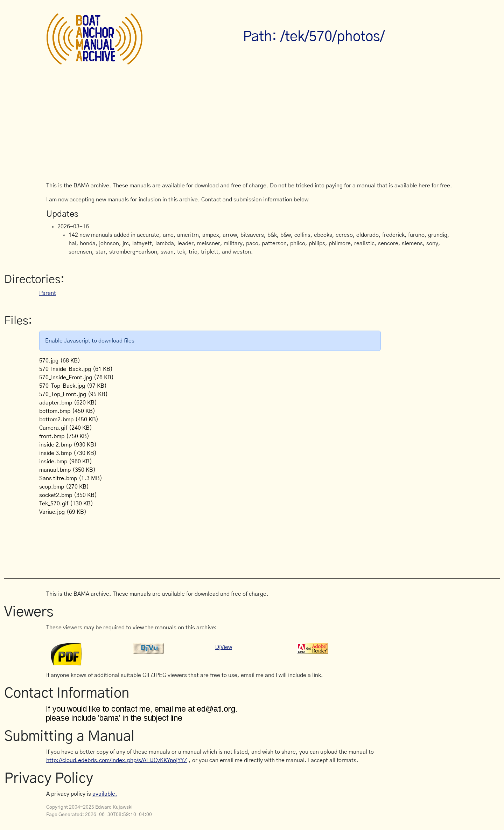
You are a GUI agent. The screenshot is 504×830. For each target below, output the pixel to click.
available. (105, 794)
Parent (48, 293)
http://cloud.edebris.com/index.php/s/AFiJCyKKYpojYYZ (117, 760)
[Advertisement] (252, 129)
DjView (224, 647)
